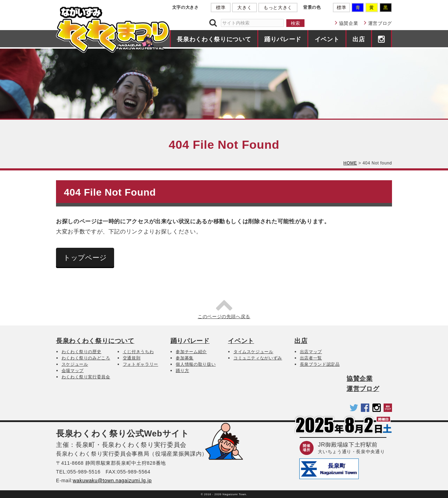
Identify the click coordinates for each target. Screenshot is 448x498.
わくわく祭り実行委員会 (86, 377)
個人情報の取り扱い (196, 364)
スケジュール (75, 364)
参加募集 (185, 358)
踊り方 (182, 371)
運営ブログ (380, 23)
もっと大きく (278, 8)
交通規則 (132, 358)
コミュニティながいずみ (258, 358)
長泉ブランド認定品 (320, 364)
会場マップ (73, 371)
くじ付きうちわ (138, 352)
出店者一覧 (311, 358)
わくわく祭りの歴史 (82, 352)
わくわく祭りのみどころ (86, 358)
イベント (327, 39)
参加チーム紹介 (191, 352)
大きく (244, 8)
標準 (221, 8)
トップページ (85, 258)
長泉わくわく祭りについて (214, 39)
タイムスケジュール (253, 352)
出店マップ (311, 352)
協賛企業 (349, 23)
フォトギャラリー (141, 364)
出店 (359, 39)
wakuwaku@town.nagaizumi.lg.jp (112, 481)
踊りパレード (283, 39)
